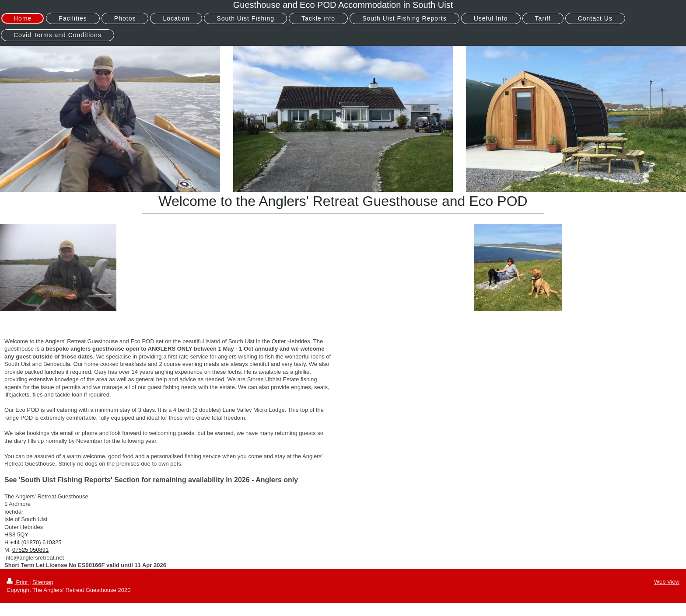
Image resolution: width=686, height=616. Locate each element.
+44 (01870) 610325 (36, 542)
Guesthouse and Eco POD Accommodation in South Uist (343, 5)
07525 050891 (30, 550)
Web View (667, 582)
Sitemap (43, 582)
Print (18, 582)
